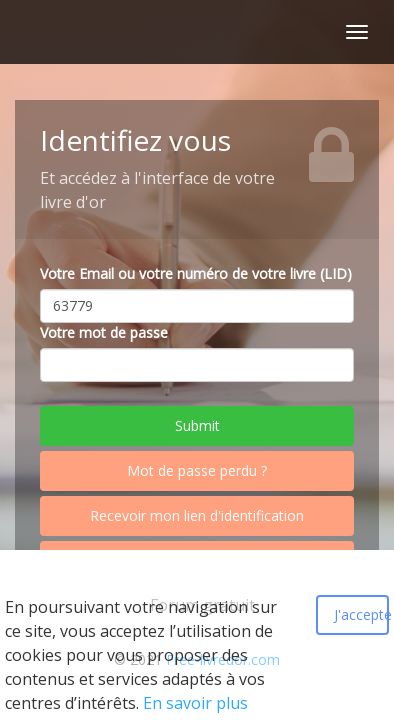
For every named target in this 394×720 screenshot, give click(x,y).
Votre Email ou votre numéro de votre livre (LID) (196, 273)
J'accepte (362, 614)
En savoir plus (195, 703)
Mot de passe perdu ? (197, 470)
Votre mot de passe (104, 332)
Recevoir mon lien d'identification (197, 515)
